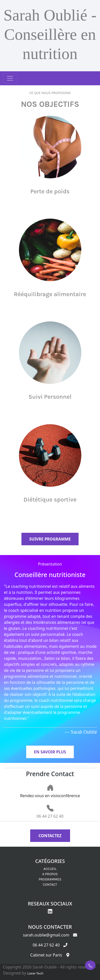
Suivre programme (50, 539)
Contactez (50, 836)
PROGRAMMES (50, 879)
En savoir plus (50, 752)
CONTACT (50, 885)
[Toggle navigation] (10, 78)
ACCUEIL (50, 869)
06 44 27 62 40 (50, 816)
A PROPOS (50, 874)
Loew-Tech (35, 973)
